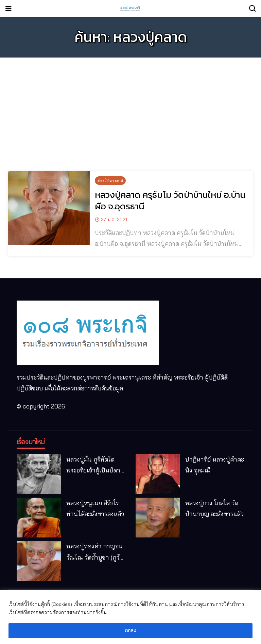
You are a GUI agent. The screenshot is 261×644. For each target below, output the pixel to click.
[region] (130, 617)
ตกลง (130, 631)
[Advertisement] (130, 110)
